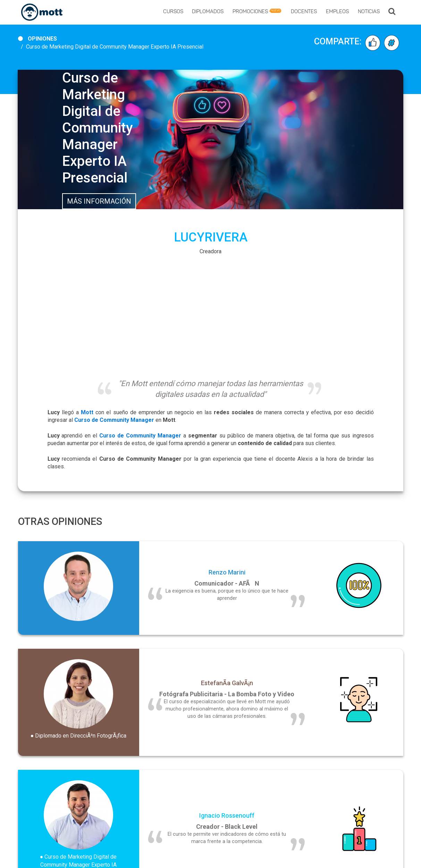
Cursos (173, 12)
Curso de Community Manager (140, 436)
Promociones (257, 12)
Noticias (369, 12)
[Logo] (42, 12)
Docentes (304, 12)
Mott (87, 412)
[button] (392, 12)
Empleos (337, 12)
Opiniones (42, 39)
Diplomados (208, 12)
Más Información (99, 201)
